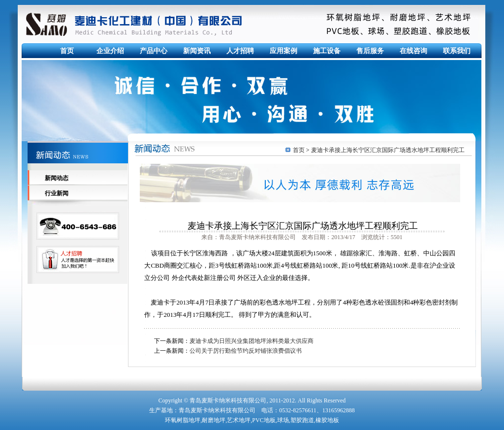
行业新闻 (57, 193)
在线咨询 (413, 51)
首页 (67, 51)
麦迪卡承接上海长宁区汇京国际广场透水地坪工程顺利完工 (388, 150)
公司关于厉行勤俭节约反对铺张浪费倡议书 (246, 351)
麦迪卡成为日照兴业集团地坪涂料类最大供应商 (252, 341)
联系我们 (457, 51)
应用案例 (283, 51)
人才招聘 (240, 51)
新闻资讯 (197, 51)
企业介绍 (110, 51)
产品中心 (154, 51)
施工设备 (327, 51)
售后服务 (370, 51)
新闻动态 (57, 178)
